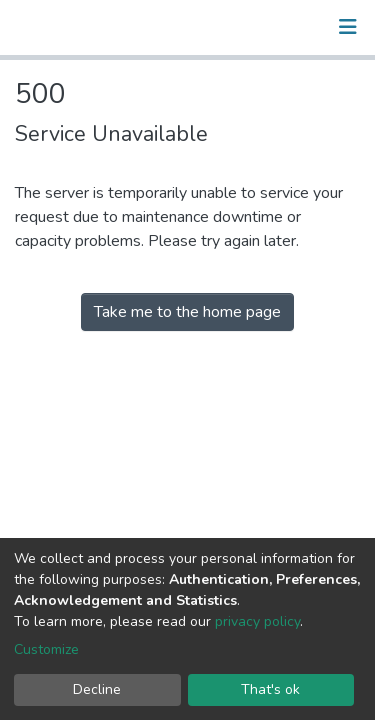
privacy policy (257, 621)
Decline (97, 689)
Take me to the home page (187, 312)
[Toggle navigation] (348, 27)
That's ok (270, 689)
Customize (46, 649)
